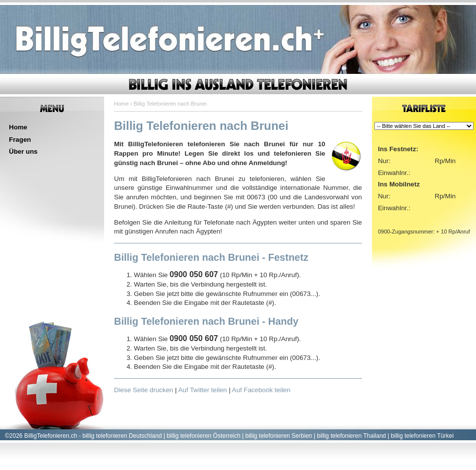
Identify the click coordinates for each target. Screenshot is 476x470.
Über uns (23, 151)
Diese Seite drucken (144, 390)
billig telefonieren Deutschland (122, 436)
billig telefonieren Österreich (204, 436)
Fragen (20, 140)
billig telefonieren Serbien (279, 436)
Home (18, 127)
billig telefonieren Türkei (422, 436)
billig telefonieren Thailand (351, 436)
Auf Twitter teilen (202, 390)
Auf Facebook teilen (261, 390)
